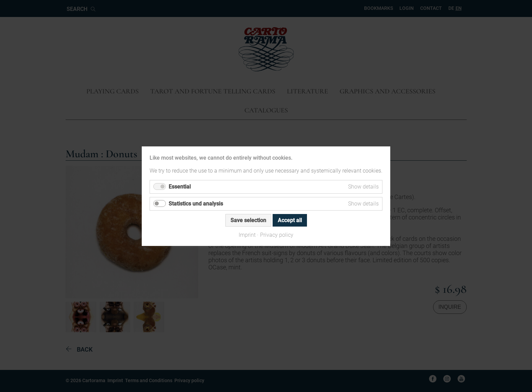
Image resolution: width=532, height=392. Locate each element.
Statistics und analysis (196, 203)
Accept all (290, 220)
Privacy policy (277, 235)
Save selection (248, 220)
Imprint (247, 235)
